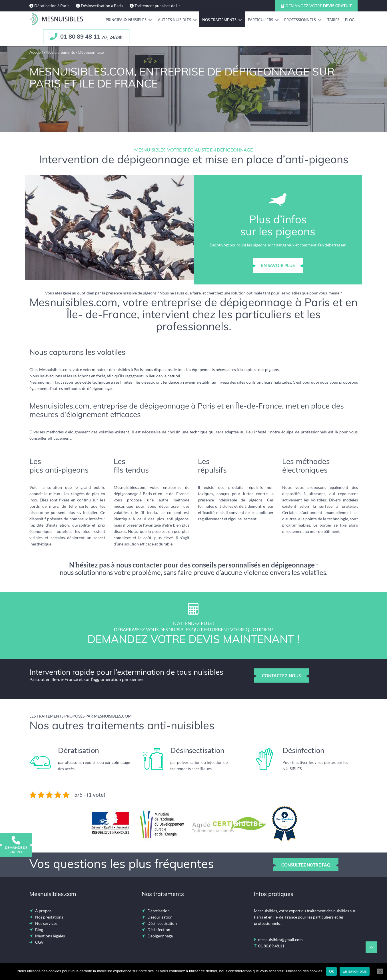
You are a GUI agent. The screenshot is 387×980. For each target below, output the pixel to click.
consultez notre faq (306, 865)
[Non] (380, 971)
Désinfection (159, 930)
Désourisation (160, 917)
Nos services (46, 923)
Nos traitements (61, 52)
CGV (39, 942)
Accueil (36, 52)
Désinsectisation (162, 923)
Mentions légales (50, 936)
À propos (43, 911)
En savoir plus (355, 971)
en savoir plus (278, 265)
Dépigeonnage (160, 936)
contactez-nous (281, 676)
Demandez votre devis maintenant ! (193, 639)
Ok (331, 971)
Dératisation (159, 911)
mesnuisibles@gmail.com (280, 940)
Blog (39, 930)
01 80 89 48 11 (86, 36)
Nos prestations (49, 917)
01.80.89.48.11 (271, 946)
